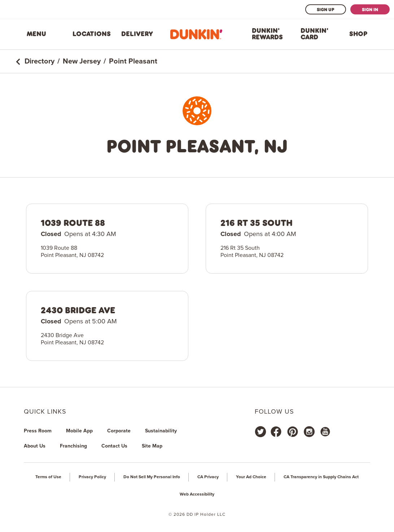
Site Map (152, 446)
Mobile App (79, 431)
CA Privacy (208, 477)
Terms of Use (48, 477)
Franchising (73, 446)
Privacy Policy (92, 477)
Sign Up (326, 9)
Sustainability (161, 431)
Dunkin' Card (314, 34)
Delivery (137, 34)
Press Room (38, 431)
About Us (35, 446)
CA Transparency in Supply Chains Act (321, 477)
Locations (92, 34)
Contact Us (114, 446)
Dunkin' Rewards (267, 34)
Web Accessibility (197, 494)
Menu (36, 34)
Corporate (119, 431)
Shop (358, 34)
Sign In (370, 9)
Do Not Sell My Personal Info (152, 477)
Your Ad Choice (251, 477)
